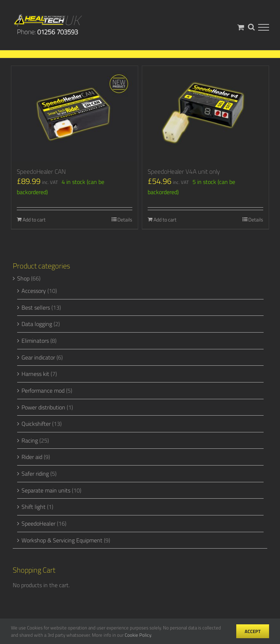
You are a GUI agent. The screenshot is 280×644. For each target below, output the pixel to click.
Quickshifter (36, 424)
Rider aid (32, 457)
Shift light (34, 507)
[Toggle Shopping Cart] (241, 27)
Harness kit (35, 374)
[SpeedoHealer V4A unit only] (205, 114)
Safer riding (35, 474)
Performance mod (43, 390)
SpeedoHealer (38, 523)
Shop (23, 278)
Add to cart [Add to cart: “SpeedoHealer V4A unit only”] (165, 219)
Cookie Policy (138, 635)
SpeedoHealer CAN (41, 172)
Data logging (37, 324)
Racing (30, 440)
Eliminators (35, 341)
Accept (253, 631)
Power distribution (43, 407)
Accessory (34, 291)
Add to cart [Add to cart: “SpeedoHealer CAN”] (34, 219)
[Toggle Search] (251, 27)
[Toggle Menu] (264, 27)
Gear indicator (38, 357)
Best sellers (36, 307)
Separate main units (46, 490)
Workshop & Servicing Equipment (62, 540)
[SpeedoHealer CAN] (75, 114)
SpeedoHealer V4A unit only (184, 172)
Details (125, 219)
